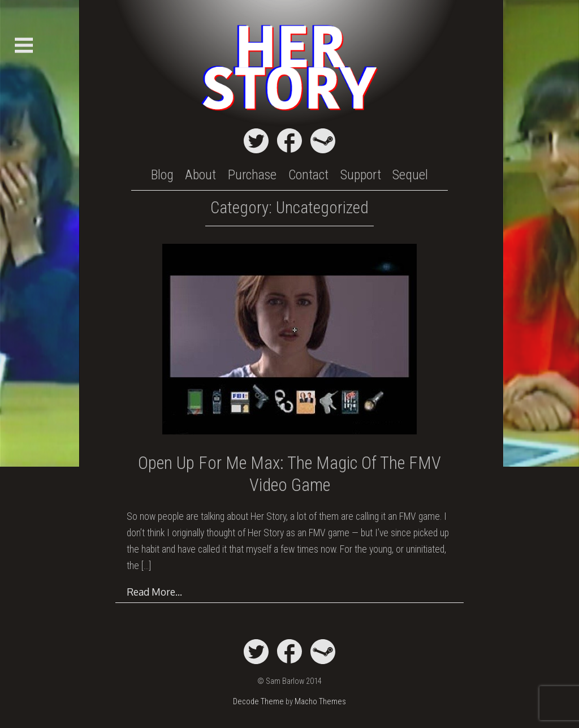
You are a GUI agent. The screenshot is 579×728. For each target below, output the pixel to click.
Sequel (410, 175)
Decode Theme (258, 702)
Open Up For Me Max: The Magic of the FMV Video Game (289, 474)
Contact (308, 175)
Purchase (252, 175)
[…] (146, 566)
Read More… (154, 592)
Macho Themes (320, 702)
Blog (162, 175)
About (200, 175)
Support (361, 175)
